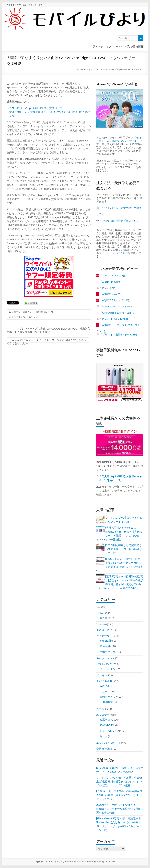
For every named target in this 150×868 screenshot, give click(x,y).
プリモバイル (107, 669)
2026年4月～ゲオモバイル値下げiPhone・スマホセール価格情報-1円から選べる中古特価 (120, 809)
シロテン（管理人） (22, 312)
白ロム (104, 736)
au (98, 607)
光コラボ (102, 709)
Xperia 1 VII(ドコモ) (113, 275)
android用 (105, 641)
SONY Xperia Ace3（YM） (118, 306)
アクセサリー (104, 636)
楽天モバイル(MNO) (108, 743)
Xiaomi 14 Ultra (111, 282)
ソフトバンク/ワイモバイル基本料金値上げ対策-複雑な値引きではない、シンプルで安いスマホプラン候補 (119, 781)
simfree (101, 613)
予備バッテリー (34, 317)
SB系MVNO (107, 725)
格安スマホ (103, 715)
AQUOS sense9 (111, 294)
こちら (124, 253)
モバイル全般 (18, 317)
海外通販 (105, 618)
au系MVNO (107, 720)
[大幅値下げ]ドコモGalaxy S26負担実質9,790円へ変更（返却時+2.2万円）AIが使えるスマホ (119, 795)
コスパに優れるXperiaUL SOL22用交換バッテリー (38, 108)
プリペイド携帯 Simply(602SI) (120, 334)
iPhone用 (105, 646)
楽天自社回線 (104, 749)
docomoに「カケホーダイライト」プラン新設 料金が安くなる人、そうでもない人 (48, 342)
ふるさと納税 (104, 630)
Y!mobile (101, 624)
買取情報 (108, 702)
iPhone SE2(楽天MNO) (115, 319)
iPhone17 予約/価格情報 (129, 46)
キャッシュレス (105, 658)
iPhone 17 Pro (109, 288)
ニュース (105, 691)
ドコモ (100, 675)
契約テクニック (102, 46)
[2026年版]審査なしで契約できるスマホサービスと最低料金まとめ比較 (124, 549)
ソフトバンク (104, 664)
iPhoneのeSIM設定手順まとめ (119, 221)
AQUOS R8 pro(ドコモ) (115, 300)
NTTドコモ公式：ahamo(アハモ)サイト (119, 139)
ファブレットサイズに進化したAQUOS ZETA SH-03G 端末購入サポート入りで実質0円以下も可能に (48, 330)
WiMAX (104, 686)
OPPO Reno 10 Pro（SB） (117, 313)
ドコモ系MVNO (109, 731)
